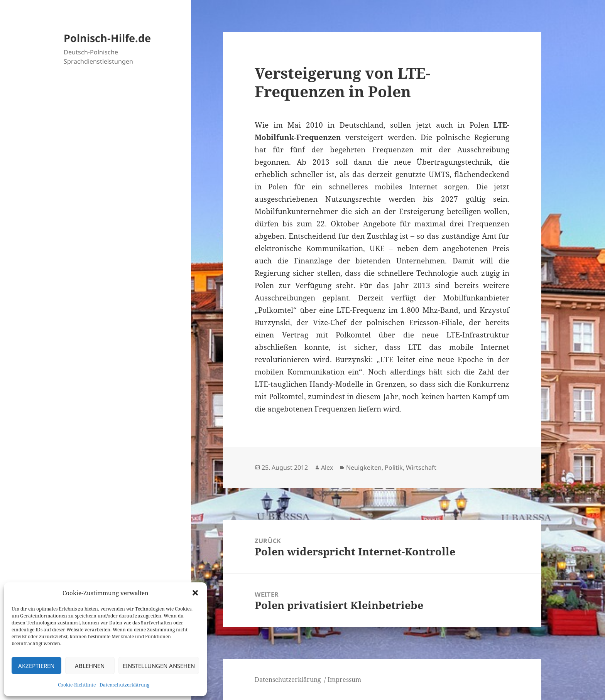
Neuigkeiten (364, 467)
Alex (327, 467)
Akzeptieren (36, 666)
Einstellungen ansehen (159, 666)
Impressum (344, 680)
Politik (394, 467)
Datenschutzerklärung (124, 685)
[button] (195, 593)
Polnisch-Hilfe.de (107, 38)
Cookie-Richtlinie (77, 685)
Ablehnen (90, 666)
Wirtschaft (421, 467)
